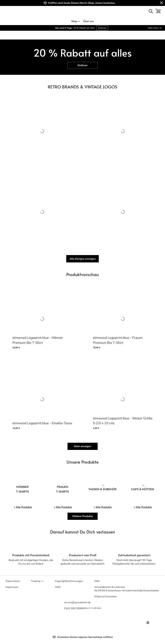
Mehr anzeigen (82, 446)
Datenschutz (13, 581)
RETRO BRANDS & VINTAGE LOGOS (82, 87)
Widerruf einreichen (106, 596)
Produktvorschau (83, 274)
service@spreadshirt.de (77, 602)
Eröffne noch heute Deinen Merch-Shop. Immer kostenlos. (82, 3)
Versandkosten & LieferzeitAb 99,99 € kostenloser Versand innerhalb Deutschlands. (127, 589)
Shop (76, 21)
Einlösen (102, 28)
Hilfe (97, 581)
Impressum (12, 587)
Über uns (88, 21)
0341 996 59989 (83, 608)
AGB (58, 587)
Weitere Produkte (83, 516)
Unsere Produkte (83, 462)
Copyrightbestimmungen (69, 581)
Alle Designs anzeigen (83, 259)
